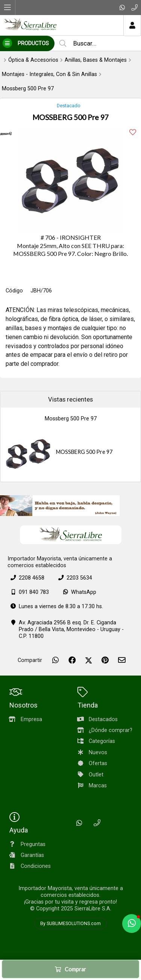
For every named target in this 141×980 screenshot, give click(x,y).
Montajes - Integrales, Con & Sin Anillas (49, 74)
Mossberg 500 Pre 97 (28, 89)
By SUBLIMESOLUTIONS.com (70, 924)
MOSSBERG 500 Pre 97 (84, 452)
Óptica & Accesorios (33, 60)
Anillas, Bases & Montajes (96, 60)
